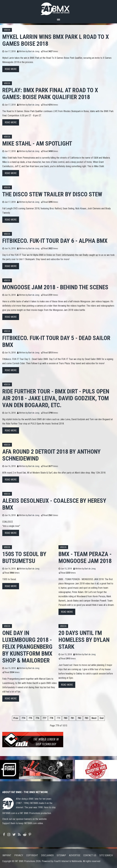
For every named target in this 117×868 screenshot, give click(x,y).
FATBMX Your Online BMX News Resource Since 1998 (58, 8)
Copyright (32, 855)
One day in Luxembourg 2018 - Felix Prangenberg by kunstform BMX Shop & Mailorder (27, 647)
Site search (106, 855)
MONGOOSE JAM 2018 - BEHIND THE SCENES (55, 287)
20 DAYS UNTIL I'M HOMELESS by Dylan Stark (84, 640)
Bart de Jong (34, 51)
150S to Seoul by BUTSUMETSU (24, 557)
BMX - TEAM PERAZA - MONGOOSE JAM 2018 (85, 557)
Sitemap (61, 855)
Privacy (19, 855)
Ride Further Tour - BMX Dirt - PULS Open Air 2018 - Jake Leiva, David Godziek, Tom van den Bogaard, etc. (56, 398)
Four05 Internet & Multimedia (68, 861)
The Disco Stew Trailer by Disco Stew (52, 194)
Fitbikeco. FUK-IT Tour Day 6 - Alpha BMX (55, 241)
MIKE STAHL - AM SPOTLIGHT (37, 143)
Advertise (75, 855)
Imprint (7, 855)
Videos (7, 30)
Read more (11, 69)
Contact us (90, 855)
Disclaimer (47, 855)
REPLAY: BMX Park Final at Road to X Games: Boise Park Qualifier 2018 (50, 94)
